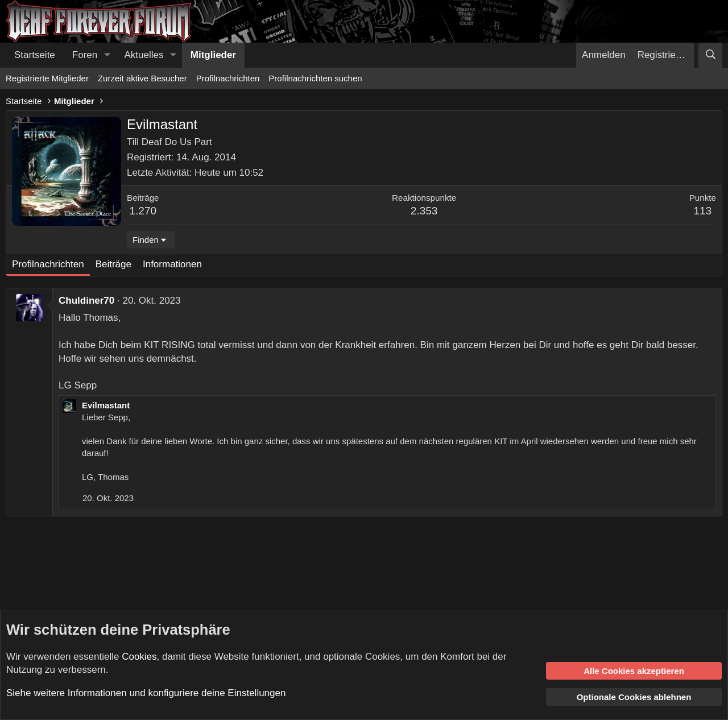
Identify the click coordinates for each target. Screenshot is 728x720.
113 (702, 211)
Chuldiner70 (86, 301)
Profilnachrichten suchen (315, 78)
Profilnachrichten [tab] (48, 264)
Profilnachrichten (228, 78)
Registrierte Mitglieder (47, 78)
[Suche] (710, 55)
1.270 (143, 211)
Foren (85, 55)
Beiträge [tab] (113, 264)
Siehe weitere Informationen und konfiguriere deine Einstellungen (146, 693)
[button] (107, 55)
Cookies (139, 657)
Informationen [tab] (172, 264)
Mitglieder (213, 55)
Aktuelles (144, 55)
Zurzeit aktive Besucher (142, 78)
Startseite (35, 55)
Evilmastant (106, 405)
